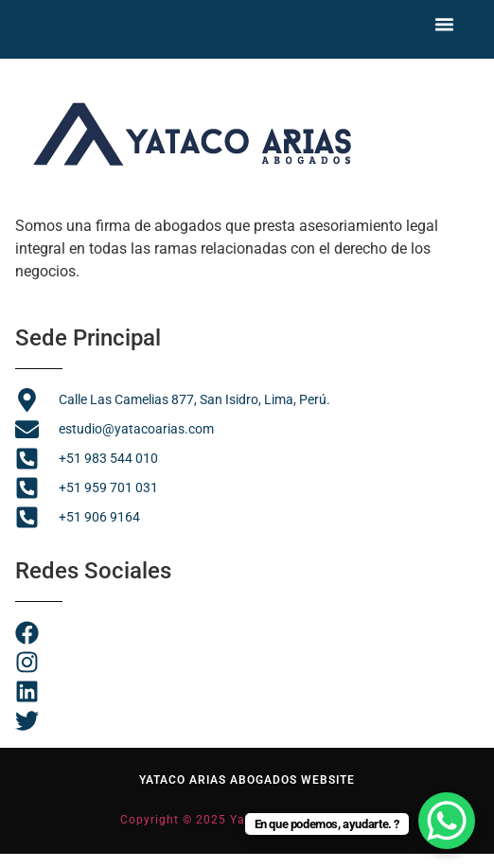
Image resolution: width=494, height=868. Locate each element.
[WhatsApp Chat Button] (447, 821)
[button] (445, 22)
